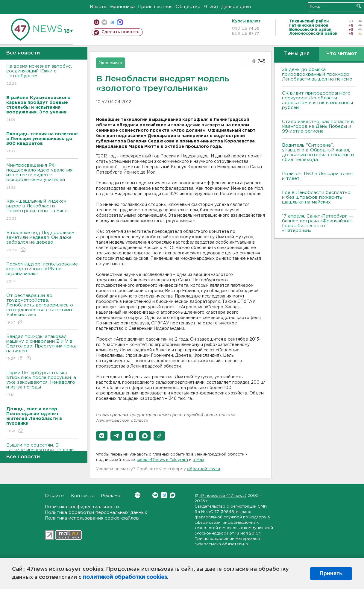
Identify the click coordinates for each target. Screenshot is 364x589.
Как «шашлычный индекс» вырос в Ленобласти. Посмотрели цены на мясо (42, 210)
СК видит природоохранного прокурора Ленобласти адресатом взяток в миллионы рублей (317, 100)
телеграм (112, 22)
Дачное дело (236, 7)
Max (173, 495)
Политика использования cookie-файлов (92, 518)
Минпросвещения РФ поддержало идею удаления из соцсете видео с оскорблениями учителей (42, 177)
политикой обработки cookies (125, 577)
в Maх (198, 460)
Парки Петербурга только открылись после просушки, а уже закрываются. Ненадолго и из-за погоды (42, 384)
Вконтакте (138, 495)
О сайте (54, 496)
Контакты (82, 496)
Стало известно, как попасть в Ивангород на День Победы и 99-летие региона (318, 126)
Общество (188, 7)
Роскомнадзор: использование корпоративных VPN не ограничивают (42, 273)
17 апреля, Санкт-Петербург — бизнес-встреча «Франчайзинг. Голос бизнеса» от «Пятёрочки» (318, 223)
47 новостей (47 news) (223, 496)
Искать (359, 6)
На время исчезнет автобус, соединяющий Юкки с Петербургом (42, 75)
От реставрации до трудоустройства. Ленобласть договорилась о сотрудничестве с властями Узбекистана (42, 309)
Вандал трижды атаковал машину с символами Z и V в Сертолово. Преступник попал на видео (42, 348)
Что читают (342, 54)
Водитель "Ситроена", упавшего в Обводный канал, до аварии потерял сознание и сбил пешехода (318, 152)
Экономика (122, 7)
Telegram (164, 495)
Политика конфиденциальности (82, 507)
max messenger (120, 22)
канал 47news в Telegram (162, 460)
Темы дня (297, 54)
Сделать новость (120, 32)
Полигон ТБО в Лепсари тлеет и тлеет (318, 176)
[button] (102, 436)
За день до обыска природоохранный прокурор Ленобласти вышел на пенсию (317, 74)
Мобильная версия (97, 22)
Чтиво (211, 7)
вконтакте (104, 22)
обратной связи (204, 469)
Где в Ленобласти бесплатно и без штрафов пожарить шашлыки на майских (316, 197)
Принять (331, 573)
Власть (98, 7)
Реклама (111, 496)
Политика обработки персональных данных (96, 513)
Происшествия (155, 7)
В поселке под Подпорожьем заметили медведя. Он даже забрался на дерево (42, 242)
